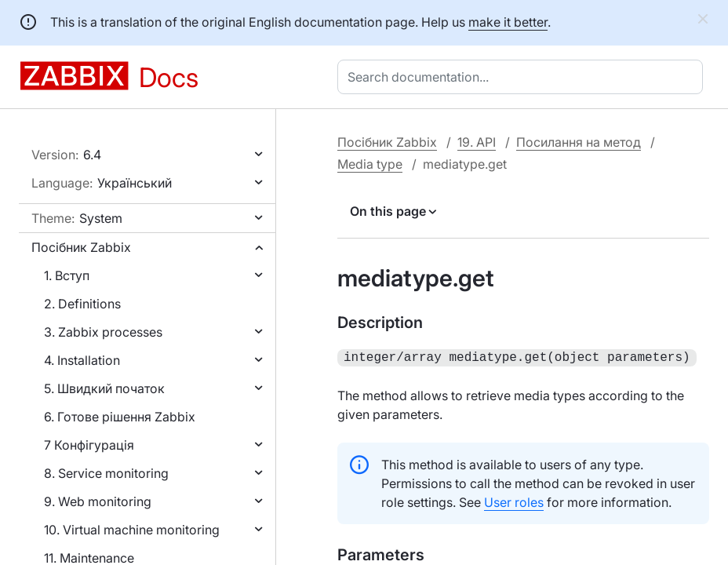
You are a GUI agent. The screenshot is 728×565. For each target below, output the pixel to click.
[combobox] (523, 77)
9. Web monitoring (98, 501)
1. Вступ (67, 275)
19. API (477, 142)
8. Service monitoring (106, 473)
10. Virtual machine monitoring (132, 530)
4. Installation (82, 360)
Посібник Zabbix (81, 247)
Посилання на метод (579, 142)
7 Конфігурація (89, 445)
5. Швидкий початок (104, 388)
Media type (370, 164)
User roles (514, 501)
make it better (508, 22)
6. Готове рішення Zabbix (120, 417)
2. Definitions (82, 304)
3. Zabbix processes (103, 332)
